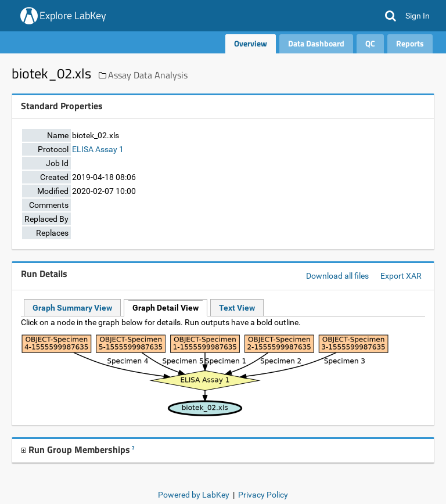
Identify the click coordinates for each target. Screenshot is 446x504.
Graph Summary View (72, 308)
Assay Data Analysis (148, 75)
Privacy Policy (263, 495)
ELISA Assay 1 (98, 149)
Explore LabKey (73, 15)
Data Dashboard (316, 43)
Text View (237, 308)
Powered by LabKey (194, 495)
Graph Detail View (166, 308)
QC (370, 43)
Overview (251, 43)
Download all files (337, 276)
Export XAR (401, 276)
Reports (410, 43)
